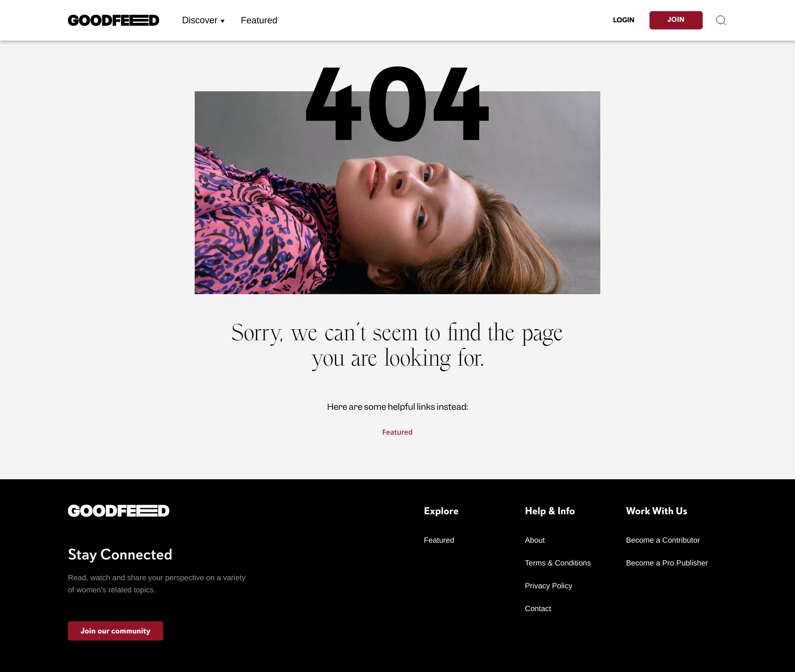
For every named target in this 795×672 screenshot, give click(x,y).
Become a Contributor (663, 540)
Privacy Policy (548, 586)
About (535, 540)
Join (676, 20)
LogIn (624, 20)
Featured (259, 20)
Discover (200, 20)
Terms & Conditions (558, 563)
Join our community (116, 631)
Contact (538, 609)
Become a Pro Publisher (667, 563)
